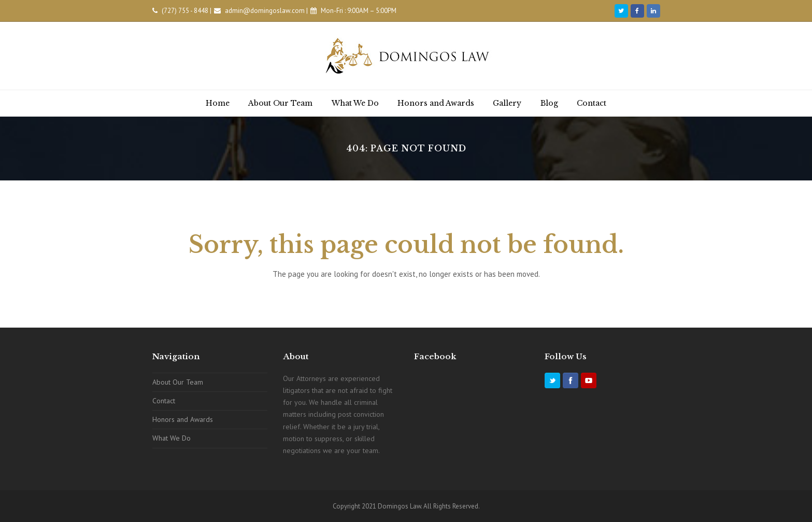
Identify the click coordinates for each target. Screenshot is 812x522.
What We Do (172, 438)
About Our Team (178, 382)
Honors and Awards (183, 419)
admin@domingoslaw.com (265, 11)
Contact (164, 401)
